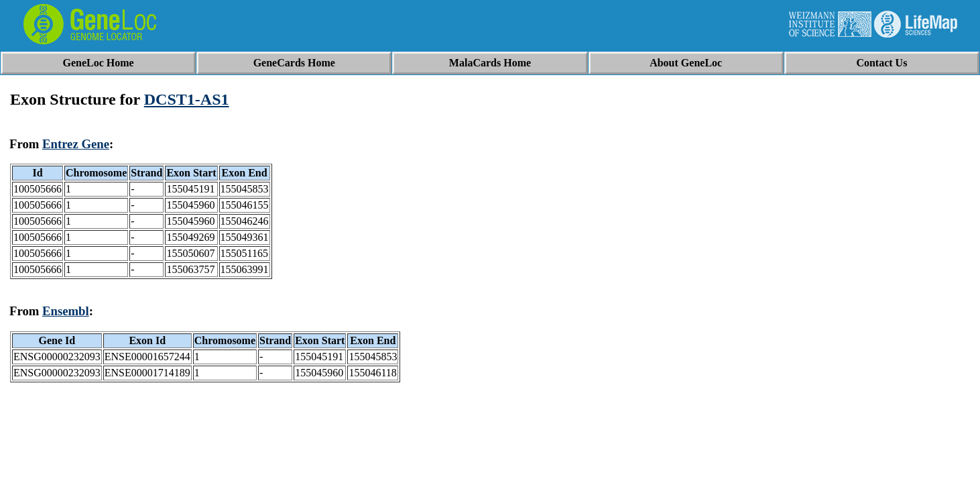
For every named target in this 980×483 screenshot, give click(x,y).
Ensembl (66, 311)
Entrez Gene (76, 144)
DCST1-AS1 (187, 99)
